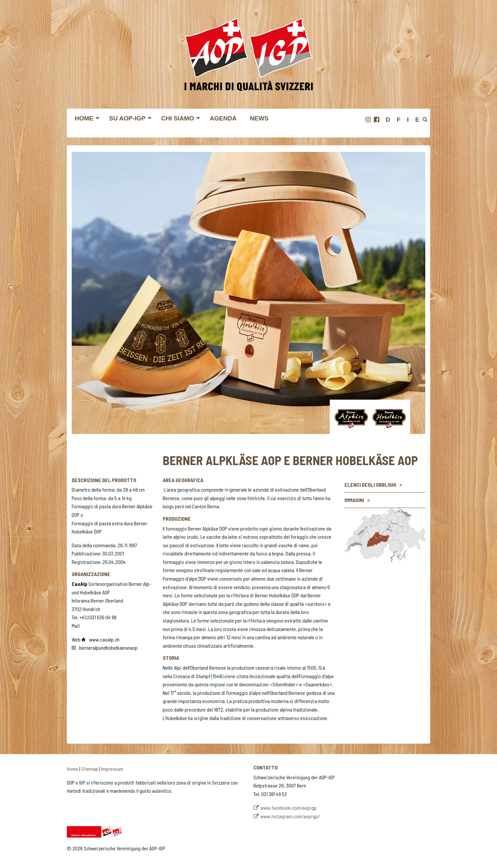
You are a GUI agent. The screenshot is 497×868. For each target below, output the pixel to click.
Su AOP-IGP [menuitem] (127, 118)
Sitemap (90, 769)
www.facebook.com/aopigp (288, 808)
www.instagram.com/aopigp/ (290, 816)
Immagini (354, 500)
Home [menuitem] (84, 118)
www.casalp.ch (105, 639)
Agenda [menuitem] (223, 118)
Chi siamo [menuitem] (177, 118)
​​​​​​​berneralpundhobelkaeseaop (108, 648)
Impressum (112, 769)
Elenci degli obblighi (370, 485)
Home (73, 769)
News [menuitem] (259, 118)
